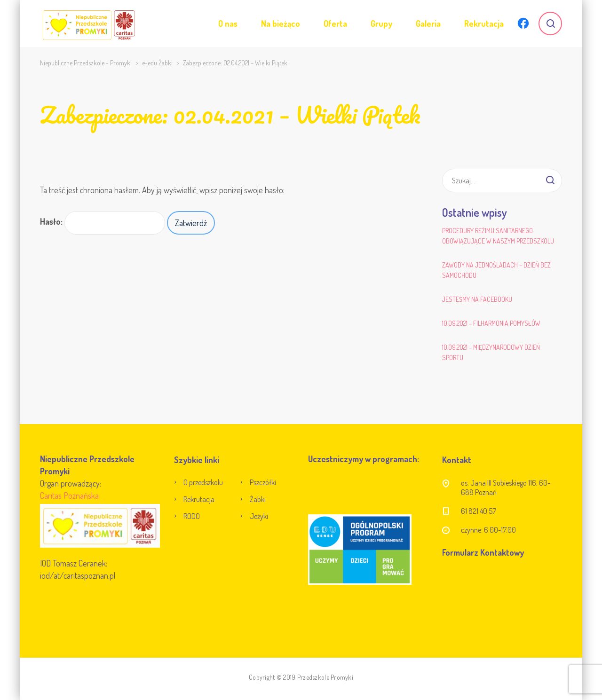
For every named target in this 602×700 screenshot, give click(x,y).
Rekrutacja (484, 24)
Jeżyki (259, 516)
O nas (228, 24)
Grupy (381, 24)
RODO (192, 516)
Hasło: (103, 223)
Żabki (258, 499)
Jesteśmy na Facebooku (477, 299)
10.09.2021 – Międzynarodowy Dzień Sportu (491, 352)
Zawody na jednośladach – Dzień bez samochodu (496, 270)
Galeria (428, 24)
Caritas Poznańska (69, 496)
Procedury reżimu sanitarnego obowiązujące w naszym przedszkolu (498, 236)
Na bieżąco (281, 24)
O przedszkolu (203, 482)
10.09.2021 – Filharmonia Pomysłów (491, 323)
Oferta (335, 24)
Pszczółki (263, 482)
